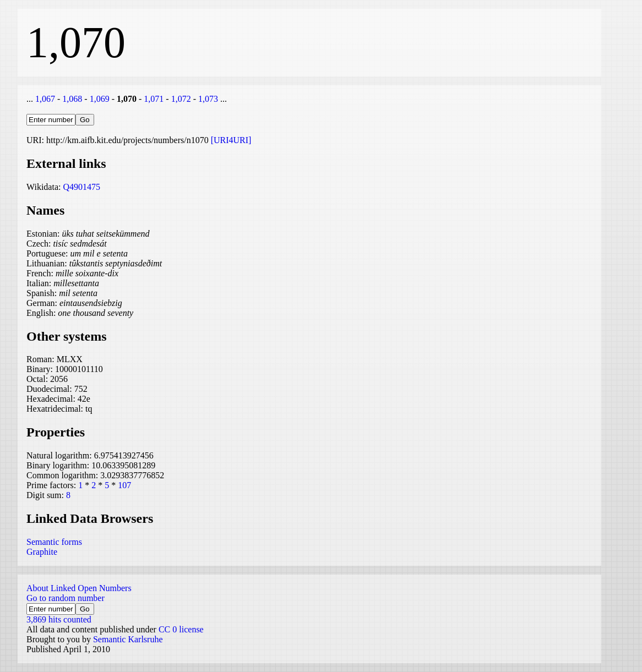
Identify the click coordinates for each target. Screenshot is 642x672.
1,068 (72, 99)
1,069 (100, 99)
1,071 (154, 99)
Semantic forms (54, 542)
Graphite (42, 552)
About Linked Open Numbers (79, 588)
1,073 (208, 99)
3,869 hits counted (59, 619)
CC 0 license (181, 629)
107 (124, 485)
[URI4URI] (231, 140)
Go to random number (66, 598)
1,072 (181, 99)
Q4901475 (81, 187)
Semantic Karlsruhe (128, 639)
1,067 (45, 99)
